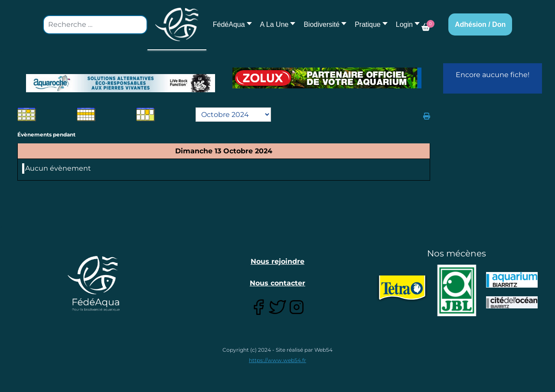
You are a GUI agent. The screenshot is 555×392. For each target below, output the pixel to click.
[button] (276, 24)
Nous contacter (277, 283)
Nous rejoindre (277, 261)
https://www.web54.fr (277, 360)
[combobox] (95, 25)
